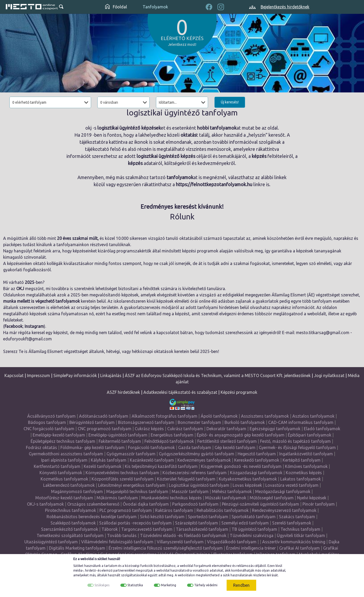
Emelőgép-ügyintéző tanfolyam (118, 435)
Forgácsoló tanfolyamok (151, 447)
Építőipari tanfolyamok (310, 435)
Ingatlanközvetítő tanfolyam (306, 454)
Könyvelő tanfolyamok (61, 473)
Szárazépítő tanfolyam (197, 523)
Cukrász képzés (149, 429)
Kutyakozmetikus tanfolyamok (248, 479)
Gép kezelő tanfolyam (235, 447)
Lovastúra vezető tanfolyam (292, 485)
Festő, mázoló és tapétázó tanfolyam (295, 441)
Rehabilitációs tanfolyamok (223, 510)
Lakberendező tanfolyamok (69, 485)
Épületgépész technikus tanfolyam (63, 441)
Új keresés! (230, 102)
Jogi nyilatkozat (329, 375)
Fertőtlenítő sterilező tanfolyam (227, 441)
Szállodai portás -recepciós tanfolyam (135, 523)
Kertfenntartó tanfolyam (57, 466)
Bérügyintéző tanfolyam (92, 422)
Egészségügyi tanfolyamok (275, 429)
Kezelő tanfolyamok (103, 466)
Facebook (13, 326)
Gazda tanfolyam (195, 447)
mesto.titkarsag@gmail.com (323, 333)
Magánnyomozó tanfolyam (77, 491)
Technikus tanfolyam (300, 529)
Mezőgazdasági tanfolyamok (283, 491)
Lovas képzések (247, 485)
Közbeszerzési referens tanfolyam (195, 473)
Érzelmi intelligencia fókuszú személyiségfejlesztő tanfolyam (166, 548)
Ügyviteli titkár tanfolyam (301, 535)
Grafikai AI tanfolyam (299, 548)
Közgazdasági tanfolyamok (256, 473)
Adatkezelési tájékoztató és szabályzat (180, 392)
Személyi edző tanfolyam (245, 523)
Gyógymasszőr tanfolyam (131, 454)
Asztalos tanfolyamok (313, 416)
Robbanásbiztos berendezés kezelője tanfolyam (92, 517)
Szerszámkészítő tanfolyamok (70, 529)
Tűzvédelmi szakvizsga (252, 535)
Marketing (169, 585)
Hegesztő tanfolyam (257, 454)
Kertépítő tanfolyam (302, 460)
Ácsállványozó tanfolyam (51, 416)
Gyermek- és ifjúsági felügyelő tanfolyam (297, 447)
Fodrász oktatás (41, 447)
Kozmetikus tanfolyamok (64, 479)
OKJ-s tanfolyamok (45, 504)
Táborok (110, 529)
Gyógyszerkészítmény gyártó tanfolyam (197, 454)
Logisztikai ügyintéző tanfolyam (199, 485)
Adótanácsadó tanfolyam (104, 416)
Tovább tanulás (122, 535)
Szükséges (102, 585)
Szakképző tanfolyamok (73, 523)
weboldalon (186, 575)
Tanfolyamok (155, 7)
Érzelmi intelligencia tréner (251, 548)
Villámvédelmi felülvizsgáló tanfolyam (117, 542)
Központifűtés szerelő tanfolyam (123, 479)
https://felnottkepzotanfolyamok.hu (214, 184)
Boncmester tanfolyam (199, 422)
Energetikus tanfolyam (172, 435)
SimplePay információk (75, 375)
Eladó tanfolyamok (322, 429)
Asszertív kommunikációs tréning (294, 542)
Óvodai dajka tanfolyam (146, 504)
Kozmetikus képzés (304, 473)
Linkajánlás (111, 375)
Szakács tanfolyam (297, 517)
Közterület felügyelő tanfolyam (186, 479)
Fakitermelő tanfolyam (120, 441)
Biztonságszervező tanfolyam (146, 422)
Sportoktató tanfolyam (254, 517)
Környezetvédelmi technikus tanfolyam (122, 473)
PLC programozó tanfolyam (126, 510)
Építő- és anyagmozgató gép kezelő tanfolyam (241, 435)
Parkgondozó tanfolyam (195, 504)
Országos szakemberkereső (93, 504)
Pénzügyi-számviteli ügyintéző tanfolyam (261, 504)
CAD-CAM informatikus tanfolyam (301, 422)
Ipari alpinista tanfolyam (64, 460)
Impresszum (38, 375)
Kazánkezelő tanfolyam (152, 460)
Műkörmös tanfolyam (117, 498)
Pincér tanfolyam (319, 504)
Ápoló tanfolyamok (219, 416)
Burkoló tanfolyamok (245, 422)
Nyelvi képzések (312, 498)
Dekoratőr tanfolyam (226, 429)
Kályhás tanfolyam (109, 460)
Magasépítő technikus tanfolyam (137, 491)
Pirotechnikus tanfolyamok (71, 510)
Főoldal (116, 7)
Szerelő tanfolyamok (292, 523)
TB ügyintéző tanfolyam (254, 529)
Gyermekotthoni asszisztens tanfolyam (66, 454)
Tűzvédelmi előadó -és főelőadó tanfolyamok (183, 535)
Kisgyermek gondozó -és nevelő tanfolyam (241, 466)
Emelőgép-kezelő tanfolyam (59, 435)
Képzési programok (239, 392)
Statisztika (135, 585)
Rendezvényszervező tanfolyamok (284, 510)
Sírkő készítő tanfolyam (162, 517)
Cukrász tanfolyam (185, 429)
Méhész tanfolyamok (232, 491)
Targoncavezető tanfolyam (147, 529)
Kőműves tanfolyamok (306, 466)
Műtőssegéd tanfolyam (272, 498)
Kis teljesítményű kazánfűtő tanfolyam (161, 466)
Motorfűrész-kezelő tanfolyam (64, 498)
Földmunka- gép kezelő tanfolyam (93, 447)
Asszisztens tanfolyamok (265, 416)
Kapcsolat (14, 375)
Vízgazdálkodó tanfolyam (232, 542)
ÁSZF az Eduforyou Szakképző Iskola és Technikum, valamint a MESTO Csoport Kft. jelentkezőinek (218, 375)
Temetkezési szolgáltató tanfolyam (70, 535)
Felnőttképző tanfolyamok (169, 441)
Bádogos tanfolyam (47, 422)
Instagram (34, 326)
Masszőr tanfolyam (190, 491)
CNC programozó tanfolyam (105, 429)
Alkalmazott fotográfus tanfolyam (164, 416)
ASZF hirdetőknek (123, 392)
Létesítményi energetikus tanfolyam (132, 485)
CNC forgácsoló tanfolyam (49, 429)
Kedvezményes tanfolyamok (204, 460)
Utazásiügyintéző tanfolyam (51, 542)
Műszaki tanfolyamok (226, 498)
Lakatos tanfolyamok (301, 479)
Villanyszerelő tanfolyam (180, 542)
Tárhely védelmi (206, 585)
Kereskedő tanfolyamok (257, 460)
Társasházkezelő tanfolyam (202, 529)
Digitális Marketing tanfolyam (77, 548)
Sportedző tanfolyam (208, 517)
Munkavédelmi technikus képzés (172, 498)
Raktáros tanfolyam (174, 510)
